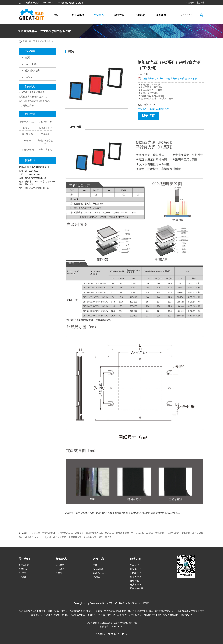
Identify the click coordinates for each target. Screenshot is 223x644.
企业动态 (60, 565)
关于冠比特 (78, 15)
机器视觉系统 (60, 537)
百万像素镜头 (27, 149)
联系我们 (161, 15)
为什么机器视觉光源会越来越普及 (35, 101)
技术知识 (60, 573)
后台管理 (200, 2)
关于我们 (24, 559)
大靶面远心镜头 (27, 122)
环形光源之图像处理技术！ (32, 92)
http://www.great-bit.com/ (37, 188)
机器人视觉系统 (27, 134)
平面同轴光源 (75, 537)
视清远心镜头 (32, 71)
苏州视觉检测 (32, 537)
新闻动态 (140, 15)
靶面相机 (79, 533)
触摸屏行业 (136, 569)
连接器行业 (136, 585)
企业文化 (23, 573)
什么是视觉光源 (26, 105)
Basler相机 (31, 64)
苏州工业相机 (45, 149)
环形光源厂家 (45, 122)
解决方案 (119, 15)
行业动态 (60, 569)
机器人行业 (136, 577)
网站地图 (190, 2)
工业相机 (45, 134)
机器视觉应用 (122, 533)
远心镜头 (109, 533)
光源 (27, 58)
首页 (57, 15)
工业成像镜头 (138, 533)
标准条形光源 (45, 128)
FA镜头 (29, 77)
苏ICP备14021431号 (118, 634)
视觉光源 (27, 128)
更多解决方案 (137, 588)
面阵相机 (160, 533)
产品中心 (98, 15)
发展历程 (23, 569)
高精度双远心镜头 (94, 533)
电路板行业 (136, 573)
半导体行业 (136, 565)
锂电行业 (134, 581)
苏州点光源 (46, 537)
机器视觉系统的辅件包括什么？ (34, 96)
